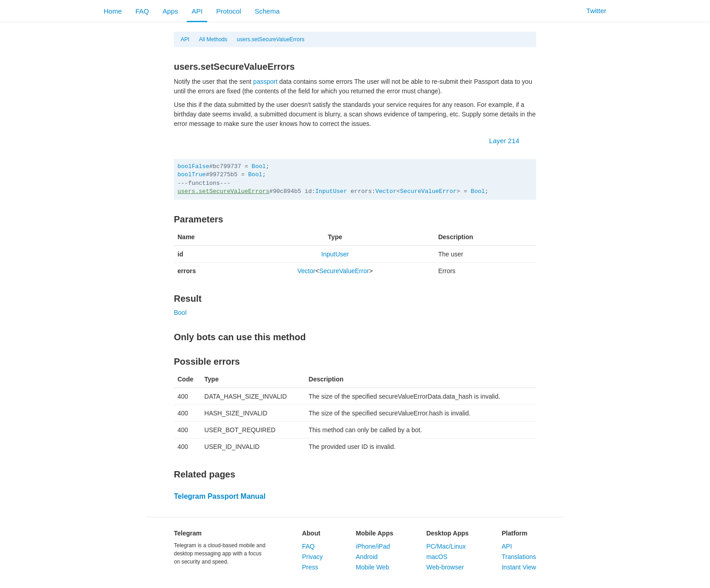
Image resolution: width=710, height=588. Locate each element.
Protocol (228, 11)
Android (367, 557)
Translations (519, 557)
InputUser (331, 191)
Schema (267, 11)
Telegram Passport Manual (220, 496)
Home (113, 11)
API (197, 11)
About (311, 533)
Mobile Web (373, 567)
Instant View (519, 567)
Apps (170, 11)
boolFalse (193, 166)
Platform (515, 533)
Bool (259, 166)
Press (310, 567)
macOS (437, 557)
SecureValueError (429, 191)
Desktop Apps (447, 533)
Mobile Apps (375, 533)
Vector (386, 191)
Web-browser (445, 567)
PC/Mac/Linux (446, 546)
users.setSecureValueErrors (271, 39)
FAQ (142, 11)
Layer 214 (509, 141)
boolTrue (192, 175)
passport (265, 82)
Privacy (312, 557)
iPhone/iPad (373, 546)
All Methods (213, 39)
